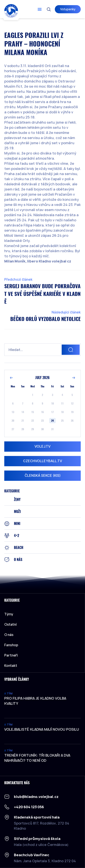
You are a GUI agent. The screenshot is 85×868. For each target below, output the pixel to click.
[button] (40, 9)
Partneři (11, 655)
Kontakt (11, 666)
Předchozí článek (18, 280)
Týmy (10, 614)
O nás (9, 635)
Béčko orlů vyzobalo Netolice (45, 319)
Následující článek (66, 312)
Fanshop (11, 645)
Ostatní (12, 624)
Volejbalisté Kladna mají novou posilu (42, 729)
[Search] (71, 350)
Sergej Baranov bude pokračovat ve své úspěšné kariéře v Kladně (42, 294)
